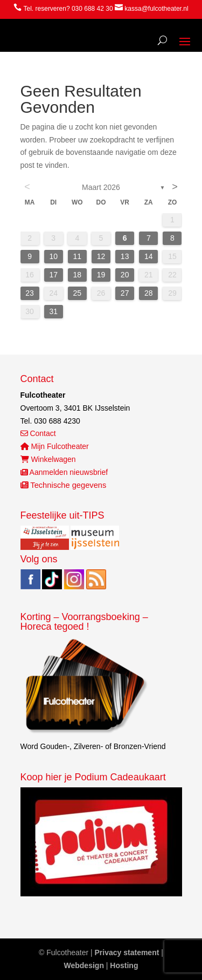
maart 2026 (101, 187)
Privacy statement (127, 952)
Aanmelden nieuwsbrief (64, 472)
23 (30, 293)
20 (125, 275)
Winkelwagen (48, 459)
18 (78, 275)
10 (53, 256)
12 (101, 256)
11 (78, 256)
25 (78, 293)
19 (101, 275)
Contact (38, 433)
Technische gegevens (64, 485)
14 (149, 256)
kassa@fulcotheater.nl (156, 9)
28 (149, 293)
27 (125, 293)
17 (53, 275)
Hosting (124, 965)
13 (125, 256)
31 (53, 311)
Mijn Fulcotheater (55, 446)
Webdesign (84, 965)
